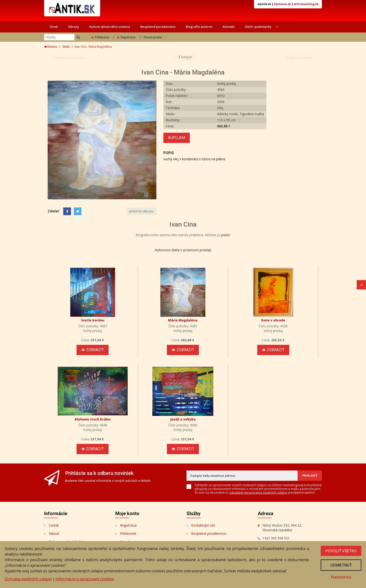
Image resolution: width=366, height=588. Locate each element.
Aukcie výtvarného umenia (110, 27)
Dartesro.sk (282, 4)
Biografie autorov (199, 27)
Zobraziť (93, 350)
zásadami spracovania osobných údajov (258, 492)
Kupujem (177, 138)
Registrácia (126, 37)
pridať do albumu (141, 211)
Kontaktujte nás (203, 525)
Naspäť (185, 57)
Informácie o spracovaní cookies (85, 579)
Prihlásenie (100, 37)
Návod (54, 533)
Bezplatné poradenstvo (158, 27)
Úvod (54, 27)
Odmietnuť (341, 565)
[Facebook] (67, 211)
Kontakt (229, 27)
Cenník (54, 525)
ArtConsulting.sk (306, 4)
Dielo (66, 47)
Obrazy (73, 27)
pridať (225, 235)
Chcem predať (153, 37)
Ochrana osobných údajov (28, 579)
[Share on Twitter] (78, 211)
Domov (51, 47)
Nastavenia (341, 577)
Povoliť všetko (341, 551)
